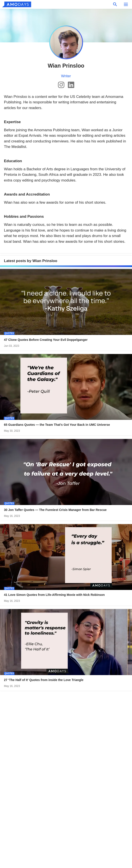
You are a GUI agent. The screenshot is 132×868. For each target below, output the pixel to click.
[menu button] (126, 4)
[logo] (17, 4)
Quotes (9, 333)
